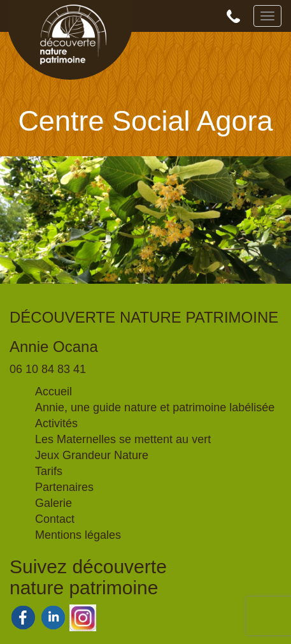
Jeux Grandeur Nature (92, 455)
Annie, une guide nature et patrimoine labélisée (155, 407)
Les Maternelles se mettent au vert (123, 439)
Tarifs (49, 471)
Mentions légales (78, 535)
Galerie (53, 503)
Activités (56, 423)
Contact (55, 519)
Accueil (53, 392)
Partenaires (64, 487)
